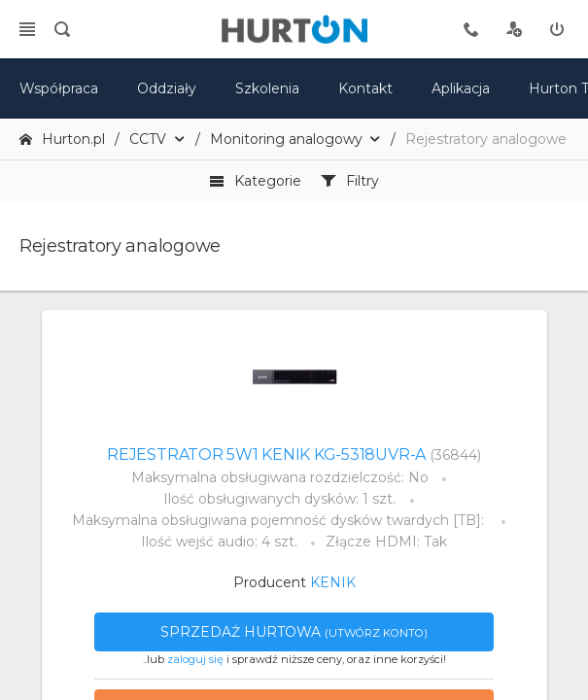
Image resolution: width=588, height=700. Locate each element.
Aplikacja (461, 88)
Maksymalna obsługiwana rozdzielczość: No (280, 477)
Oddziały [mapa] (167, 88)
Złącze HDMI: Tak (386, 542)
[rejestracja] (514, 29)
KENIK (333, 582)
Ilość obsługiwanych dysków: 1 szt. (279, 499)
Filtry (350, 181)
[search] (62, 29)
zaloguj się (195, 659)
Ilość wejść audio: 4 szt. (219, 542)
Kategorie (255, 181)
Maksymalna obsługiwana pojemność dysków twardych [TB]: (280, 520)
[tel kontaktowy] (471, 29)
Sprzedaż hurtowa (294, 632)
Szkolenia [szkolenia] (267, 88)
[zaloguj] (557, 29)
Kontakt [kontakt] (365, 88)
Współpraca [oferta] (59, 88)
